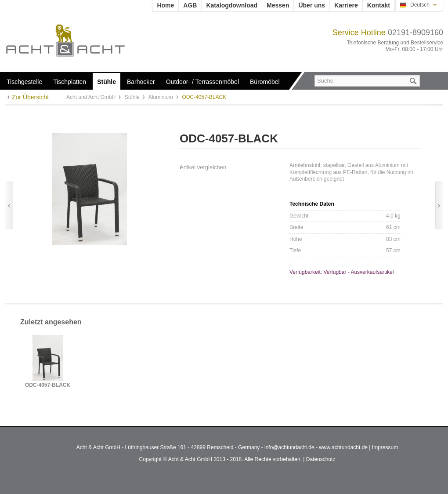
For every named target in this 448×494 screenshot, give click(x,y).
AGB (190, 5)
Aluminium (161, 97)
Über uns (312, 5)
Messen (278, 5)
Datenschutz (321, 459)
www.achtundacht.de (343, 447)
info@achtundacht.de (289, 447)
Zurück (9, 205)
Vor (439, 205)
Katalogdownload (232, 5)
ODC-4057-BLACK (48, 385)
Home (165, 5)
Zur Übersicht (30, 97)
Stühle (133, 97)
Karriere (346, 5)
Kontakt (379, 5)
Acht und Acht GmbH (80, 40)
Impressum (385, 447)
